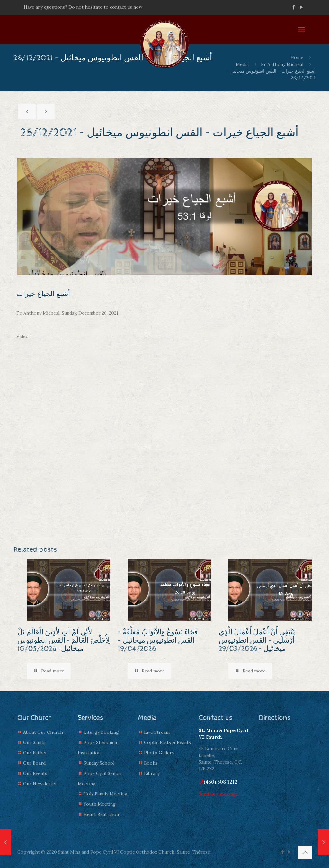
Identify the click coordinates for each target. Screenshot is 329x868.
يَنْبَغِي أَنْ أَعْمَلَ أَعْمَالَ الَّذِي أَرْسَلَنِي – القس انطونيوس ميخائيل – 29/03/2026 (257, 641)
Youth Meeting (100, 804)
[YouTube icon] (302, 7)
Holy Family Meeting (106, 794)
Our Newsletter (40, 784)
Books (151, 763)
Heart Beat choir (102, 814)
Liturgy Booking (101, 732)
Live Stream (157, 732)
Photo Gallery (159, 753)
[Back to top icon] (305, 853)
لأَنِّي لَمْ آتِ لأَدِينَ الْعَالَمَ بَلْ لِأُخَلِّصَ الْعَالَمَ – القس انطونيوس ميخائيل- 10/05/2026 (64, 641)
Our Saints (34, 742)
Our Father (35, 753)
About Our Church (43, 732)
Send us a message (218, 794)
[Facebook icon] (293, 7)
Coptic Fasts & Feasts (167, 742)
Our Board (34, 763)
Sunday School (99, 763)
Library (152, 773)
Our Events (35, 773)
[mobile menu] (301, 30)
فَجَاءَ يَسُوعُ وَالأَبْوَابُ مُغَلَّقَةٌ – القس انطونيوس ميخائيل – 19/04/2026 (158, 641)
